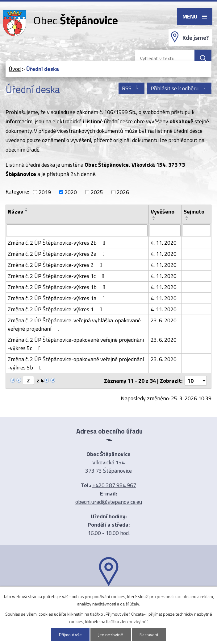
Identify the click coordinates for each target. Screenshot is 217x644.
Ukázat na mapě (109, 598)
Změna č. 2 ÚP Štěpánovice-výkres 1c (57, 276)
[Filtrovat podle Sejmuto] (196, 230)
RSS (132, 88)
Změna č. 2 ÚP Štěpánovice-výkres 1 (56, 309)
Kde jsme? (196, 38)
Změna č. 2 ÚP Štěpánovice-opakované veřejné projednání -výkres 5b (76, 363)
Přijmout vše (70, 635)
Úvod (15, 69)
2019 (45, 192)
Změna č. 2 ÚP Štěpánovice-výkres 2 (56, 265)
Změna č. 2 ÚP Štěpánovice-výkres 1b (58, 287)
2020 (71, 192)
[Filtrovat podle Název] (77, 230)
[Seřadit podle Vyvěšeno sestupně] (154, 219)
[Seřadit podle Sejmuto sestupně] (187, 219)
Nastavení (149, 635)
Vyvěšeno (163, 212)
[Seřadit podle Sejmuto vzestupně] (187, 217)
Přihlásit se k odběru (179, 88)
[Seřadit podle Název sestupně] (27, 211)
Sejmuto (194, 212)
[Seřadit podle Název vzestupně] (27, 209)
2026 (123, 192)
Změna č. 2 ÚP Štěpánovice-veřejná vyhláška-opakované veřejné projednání (74, 324)
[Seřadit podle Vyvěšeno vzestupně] (154, 217)
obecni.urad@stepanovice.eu (109, 502)
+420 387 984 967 (114, 485)
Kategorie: (17, 192)
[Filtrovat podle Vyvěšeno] (165, 230)
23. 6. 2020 (164, 320)
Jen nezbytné (111, 635)
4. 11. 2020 (164, 243)
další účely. (130, 604)
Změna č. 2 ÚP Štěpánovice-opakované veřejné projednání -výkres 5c (76, 344)
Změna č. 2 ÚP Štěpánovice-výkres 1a (58, 298)
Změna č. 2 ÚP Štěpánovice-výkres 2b (58, 243)
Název (15, 212)
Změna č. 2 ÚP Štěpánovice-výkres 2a (58, 254)
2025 (97, 192)
